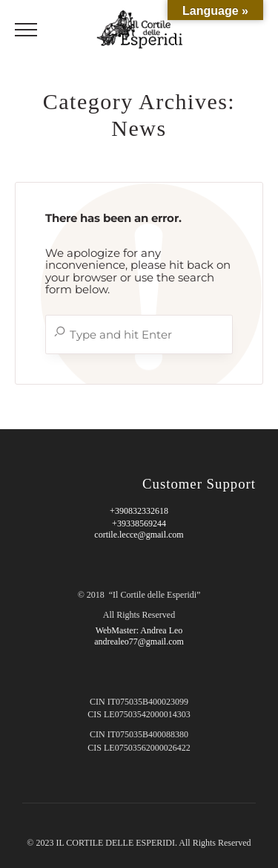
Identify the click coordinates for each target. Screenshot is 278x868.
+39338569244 (139, 523)
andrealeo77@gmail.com (139, 642)
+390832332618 (139, 511)
